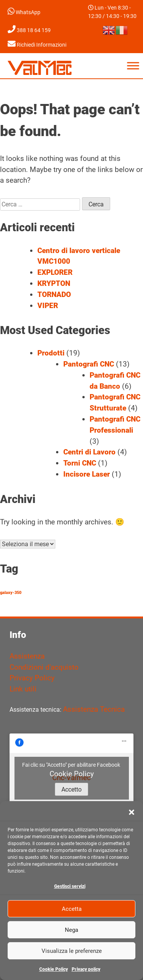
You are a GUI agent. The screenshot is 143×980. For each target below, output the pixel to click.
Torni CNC (80, 463)
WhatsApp (24, 12)
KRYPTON (54, 283)
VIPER (48, 306)
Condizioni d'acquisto (44, 667)
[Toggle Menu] (133, 66)
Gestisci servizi (70, 886)
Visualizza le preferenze (72, 951)
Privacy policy (86, 969)
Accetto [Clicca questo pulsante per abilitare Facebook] (71, 789)
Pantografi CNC (89, 364)
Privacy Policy (32, 678)
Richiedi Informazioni (37, 45)
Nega (71, 930)
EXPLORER (55, 272)
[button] (132, 812)
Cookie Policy (54, 969)
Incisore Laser (87, 474)
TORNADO (54, 294)
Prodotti (51, 353)
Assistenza (27, 656)
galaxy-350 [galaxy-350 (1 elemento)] (11, 593)
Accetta (72, 909)
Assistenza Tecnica (94, 709)
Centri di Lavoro (89, 452)
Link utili (23, 689)
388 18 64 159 (29, 30)
